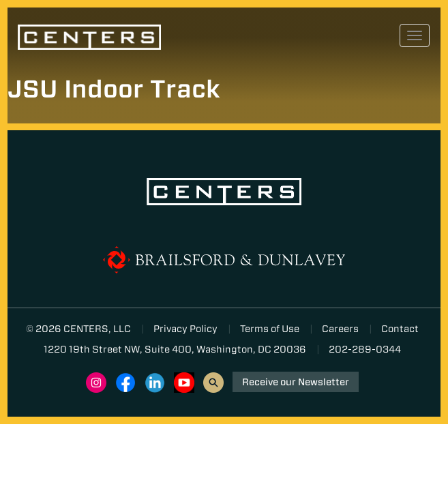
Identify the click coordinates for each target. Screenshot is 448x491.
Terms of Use (270, 329)
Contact (400, 329)
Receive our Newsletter (296, 382)
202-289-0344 (365, 349)
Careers (340, 329)
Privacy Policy (185, 329)
